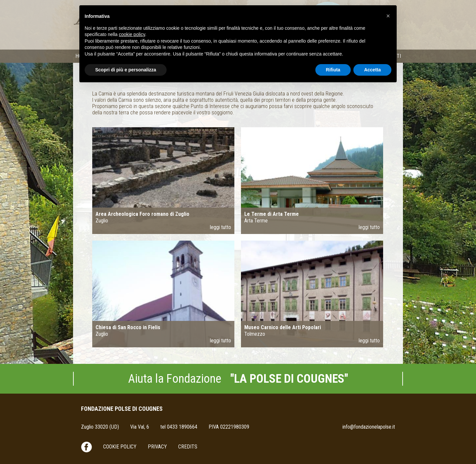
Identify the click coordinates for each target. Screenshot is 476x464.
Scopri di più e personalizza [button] (126, 70)
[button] (388, 16)
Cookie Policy (120, 447)
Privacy (157, 447)
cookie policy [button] (132, 34)
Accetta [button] (372, 70)
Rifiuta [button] (333, 70)
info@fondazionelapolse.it (369, 427)
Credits (188, 447)
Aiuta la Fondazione (238, 379)
